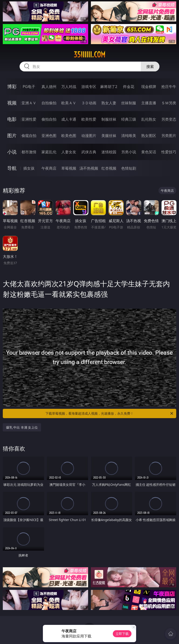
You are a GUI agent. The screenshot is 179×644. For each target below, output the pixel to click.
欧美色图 (69, 136)
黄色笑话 (149, 152)
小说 (12, 152)
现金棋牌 (149, 87)
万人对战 (69, 87)
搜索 (150, 66)
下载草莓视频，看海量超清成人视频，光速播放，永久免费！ (110, 413)
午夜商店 (49, 168)
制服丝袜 (109, 119)
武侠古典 (89, 152)
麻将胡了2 (109, 87)
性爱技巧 (169, 152)
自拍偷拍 (49, 103)
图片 (12, 135)
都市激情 (29, 152)
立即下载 (122, 634)
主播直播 (149, 103)
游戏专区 (89, 87)
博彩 (12, 86)
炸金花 (129, 87)
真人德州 (49, 87)
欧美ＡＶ (69, 103)
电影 (12, 119)
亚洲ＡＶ (29, 103)
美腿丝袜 (109, 136)
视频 (12, 103)
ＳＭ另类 (169, 103)
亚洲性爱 (29, 119)
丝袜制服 (129, 103)
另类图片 (169, 136)
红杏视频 (109, 168)
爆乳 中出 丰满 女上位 (22, 427)
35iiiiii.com (89, 55)
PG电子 (29, 87)
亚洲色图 (49, 136)
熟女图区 (149, 136)
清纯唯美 (129, 136)
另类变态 (169, 119)
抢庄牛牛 (169, 87)
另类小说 (129, 152)
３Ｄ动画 (89, 103)
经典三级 (129, 119)
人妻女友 (69, 152)
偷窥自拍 (29, 136)
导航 (12, 168)
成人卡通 (69, 119)
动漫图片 (89, 136)
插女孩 (29, 168)
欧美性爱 (89, 119)
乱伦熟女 (149, 119)
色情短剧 (129, 168)
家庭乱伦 (49, 152)
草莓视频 (69, 168)
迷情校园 (109, 152)
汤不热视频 (89, 168)
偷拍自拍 (49, 119)
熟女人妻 (109, 103)
